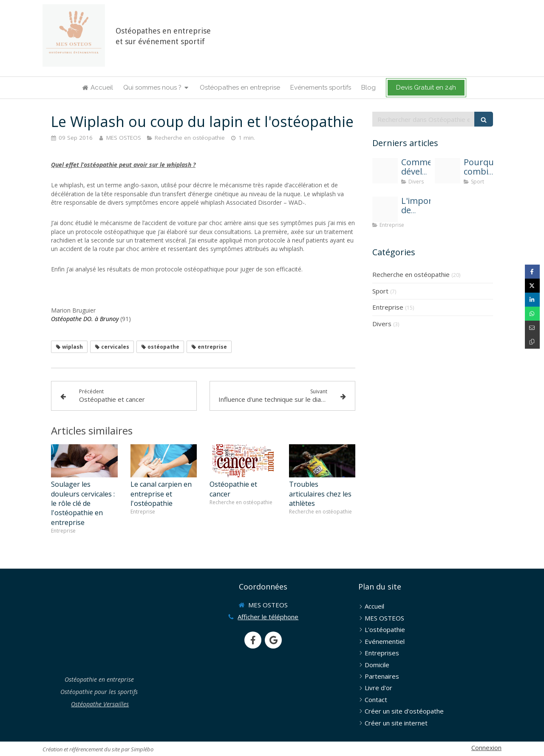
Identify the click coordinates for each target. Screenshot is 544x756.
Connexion (486, 748)
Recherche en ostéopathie (411, 274)
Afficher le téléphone (268, 617)
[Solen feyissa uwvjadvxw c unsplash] (385, 171)
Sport (380, 291)
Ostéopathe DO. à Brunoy (85, 319)
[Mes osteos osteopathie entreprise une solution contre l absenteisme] (385, 209)
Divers (382, 324)
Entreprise (388, 307)
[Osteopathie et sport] (448, 171)
